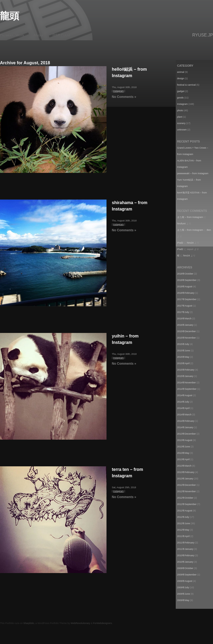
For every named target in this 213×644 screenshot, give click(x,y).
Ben (209, 230)
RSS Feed (61, 35)
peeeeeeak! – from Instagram (193, 173)
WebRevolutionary (80, 623)
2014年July (183, 402)
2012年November (187, 491)
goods (180, 98)
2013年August (185, 440)
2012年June (184, 523)
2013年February (186, 472)
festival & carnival (186, 85)
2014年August (185, 395)
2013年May (183, 453)
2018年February (186, 293)
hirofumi (181, 224)
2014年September (187, 389)
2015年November (187, 338)
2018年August (185, 287)
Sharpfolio (29, 623)
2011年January (185, 549)
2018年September (187, 280)
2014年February (186, 421)
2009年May (183, 600)
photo (180, 110)
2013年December (187, 434)
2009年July (183, 587)
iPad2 (180, 243)
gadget (181, 91)
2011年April (183, 536)
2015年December (187, 331)
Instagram (118, 91)
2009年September (187, 575)
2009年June (184, 594)
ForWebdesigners (103, 623)
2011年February (186, 543)
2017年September (187, 299)
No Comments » (124, 97)
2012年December (187, 485)
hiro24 (190, 243)
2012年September (187, 504)
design (181, 78)
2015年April (183, 363)
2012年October (185, 498)
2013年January (185, 479)
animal (181, 72)
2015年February (186, 370)
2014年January (185, 427)
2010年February (186, 555)
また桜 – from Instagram (190, 217)
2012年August (185, 511)
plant (180, 117)
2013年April (183, 459)
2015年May (183, 357)
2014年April (183, 408)
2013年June (184, 447)
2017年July (183, 312)
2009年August (185, 581)
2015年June (184, 351)
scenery (181, 123)
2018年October (185, 274)
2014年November (187, 383)
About (38, 35)
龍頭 (10, 16)
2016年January (185, 325)
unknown (182, 130)
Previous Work (12, 35)
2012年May (183, 530)
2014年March (184, 415)
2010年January (185, 562)
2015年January (185, 376)
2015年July (183, 344)
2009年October (185, 568)
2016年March (184, 319)
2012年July (183, 517)
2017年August (185, 306)
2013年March (184, 466)
